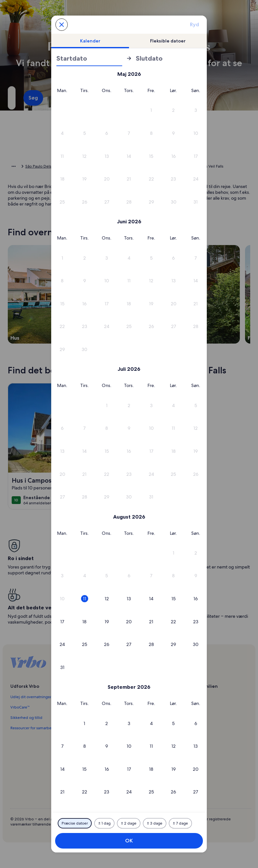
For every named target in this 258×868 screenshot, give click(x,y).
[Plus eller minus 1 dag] (104, 823)
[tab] (90, 41)
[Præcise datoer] (75, 823)
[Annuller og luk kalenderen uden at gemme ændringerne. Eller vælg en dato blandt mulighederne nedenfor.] (62, 25)
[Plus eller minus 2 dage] (129, 823)
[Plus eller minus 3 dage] (155, 823)
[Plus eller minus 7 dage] (180, 823)
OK (129, 841)
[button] (107, 110)
